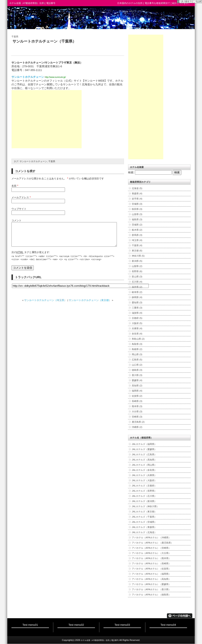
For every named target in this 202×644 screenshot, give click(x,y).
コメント (16, 220)
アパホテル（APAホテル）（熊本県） (151, 558)
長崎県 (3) (137, 401)
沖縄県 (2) (137, 427)
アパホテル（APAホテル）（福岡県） (151, 574)
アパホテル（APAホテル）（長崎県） (151, 563)
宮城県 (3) (137, 204)
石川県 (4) (137, 282)
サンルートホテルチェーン (28, 77)
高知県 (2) (137, 386)
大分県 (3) (137, 411)
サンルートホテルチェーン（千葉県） (44, 41)
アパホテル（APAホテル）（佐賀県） (151, 569)
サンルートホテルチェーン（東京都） (90, 305)
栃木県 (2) (137, 230)
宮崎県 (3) (137, 417)
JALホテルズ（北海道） (144, 532)
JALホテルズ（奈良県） (144, 470)
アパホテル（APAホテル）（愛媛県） (151, 584)
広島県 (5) (137, 360)
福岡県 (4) (137, 391)
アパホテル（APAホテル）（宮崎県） (151, 548)
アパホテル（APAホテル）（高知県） (151, 579)
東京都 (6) (137, 251)
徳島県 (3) (137, 370)
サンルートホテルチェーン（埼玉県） (45, 305)
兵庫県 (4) (137, 328)
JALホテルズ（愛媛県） (144, 449)
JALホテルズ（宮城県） (144, 522)
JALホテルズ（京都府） (144, 486)
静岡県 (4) (137, 297)
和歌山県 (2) (138, 339)
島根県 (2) (137, 349)
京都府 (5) (137, 318)
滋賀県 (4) (137, 313)
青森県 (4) (137, 193)
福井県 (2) (137, 287)
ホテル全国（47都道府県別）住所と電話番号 (32, 3)
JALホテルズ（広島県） (144, 454)
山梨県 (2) (137, 266)
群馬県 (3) (137, 235)
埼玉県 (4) (137, 240)
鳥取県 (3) (137, 344)
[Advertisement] (46, 119)
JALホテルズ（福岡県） (144, 444)
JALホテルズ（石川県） (144, 496)
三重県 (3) (137, 308)
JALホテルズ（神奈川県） (145, 506)
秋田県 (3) (137, 209)
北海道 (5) (137, 188)
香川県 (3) (137, 375)
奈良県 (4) (137, 334)
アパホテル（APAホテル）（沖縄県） (151, 537)
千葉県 (15, 37)
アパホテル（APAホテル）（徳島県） (151, 595)
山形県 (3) (137, 214)
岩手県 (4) (137, 199)
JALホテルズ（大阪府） (144, 480)
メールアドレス (21, 197)
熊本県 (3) (137, 406)
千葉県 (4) (137, 245)
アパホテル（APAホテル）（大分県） (151, 553)
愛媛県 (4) (137, 380)
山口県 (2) (137, 365)
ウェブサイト (19, 209)
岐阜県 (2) (137, 292)
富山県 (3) (137, 277)
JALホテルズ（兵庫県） (144, 475)
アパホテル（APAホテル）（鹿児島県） (152, 543)
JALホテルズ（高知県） (144, 460)
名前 (15, 186)
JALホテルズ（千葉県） (144, 517)
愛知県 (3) (137, 302)
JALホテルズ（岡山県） (144, 465)
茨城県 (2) (137, 225)
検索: (131, 172)
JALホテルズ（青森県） (144, 527)
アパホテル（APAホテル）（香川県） (151, 589)
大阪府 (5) (137, 323)
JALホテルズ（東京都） (144, 512)
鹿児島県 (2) (138, 422)
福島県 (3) (137, 219)
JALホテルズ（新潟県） (144, 501)
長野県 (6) (137, 271)
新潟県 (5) (137, 261)
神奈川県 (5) (138, 256)
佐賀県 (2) (137, 396)
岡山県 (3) (137, 354)
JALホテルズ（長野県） (144, 491)
